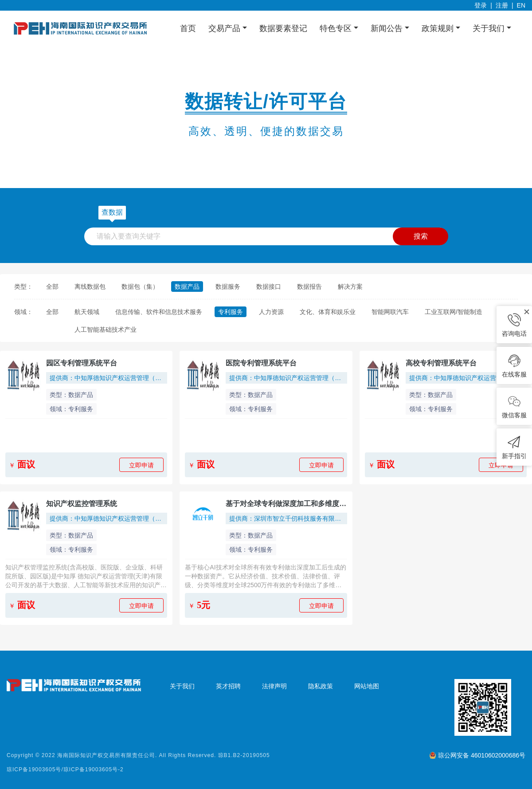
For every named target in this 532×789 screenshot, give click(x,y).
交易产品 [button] (225, 28)
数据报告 (309, 287)
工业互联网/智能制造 (454, 312)
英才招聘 (228, 686)
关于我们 (182, 686)
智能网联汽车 (390, 312)
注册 (502, 5)
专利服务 (231, 312)
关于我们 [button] (490, 28)
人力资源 (271, 312)
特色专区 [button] (337, 28)
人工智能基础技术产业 (106, 330)
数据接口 (269, 287)
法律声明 (274, 686)
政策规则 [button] (439, 28)
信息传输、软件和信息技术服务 (159, 312)
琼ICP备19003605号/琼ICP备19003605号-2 (65, 769)
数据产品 (187, 287)
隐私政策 (321, 686)
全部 (52, 287)
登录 (481, 5)
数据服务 (228, 287)
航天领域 (87, 312)
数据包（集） (140, 287)
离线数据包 (90, 287)
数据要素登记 (283, 28)
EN (521, 5)
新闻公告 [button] (388, 28)
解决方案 (350, 287)
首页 (188, 28)
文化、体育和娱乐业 (328, 312)
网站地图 (367, 686)
